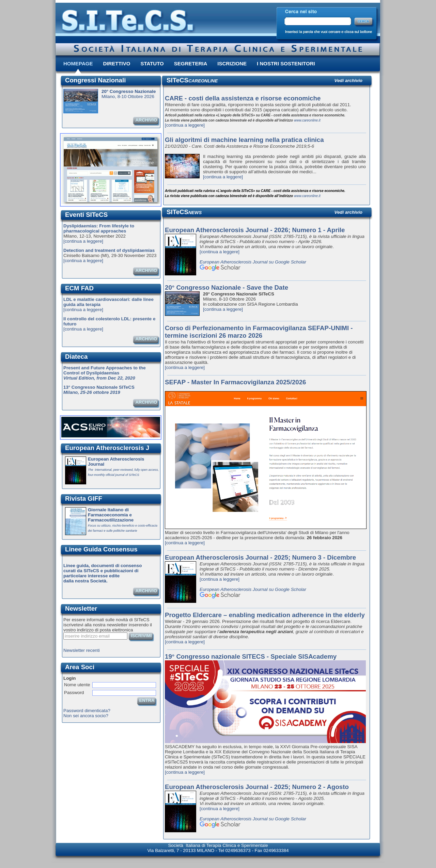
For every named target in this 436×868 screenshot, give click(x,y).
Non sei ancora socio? (86, 716)
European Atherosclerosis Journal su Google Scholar (253, 262)
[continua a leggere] (83, 241)
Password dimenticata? (87, 711)
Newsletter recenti (82, 650)
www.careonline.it (307, 120)
